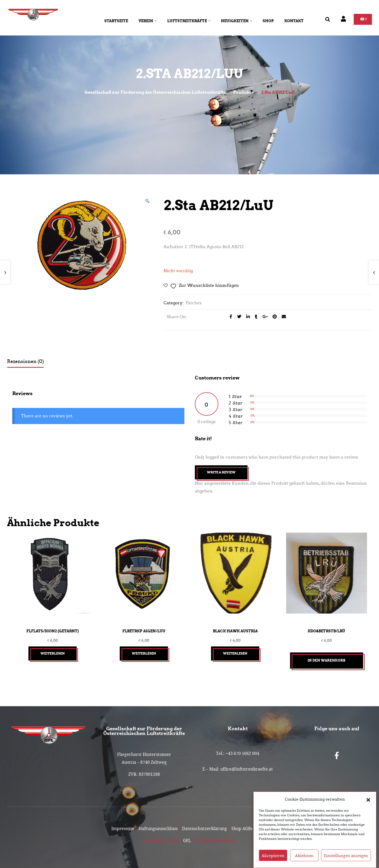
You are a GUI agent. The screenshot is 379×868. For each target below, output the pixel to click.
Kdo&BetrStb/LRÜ (326, 631)
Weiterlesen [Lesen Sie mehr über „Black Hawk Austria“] (235, 653)
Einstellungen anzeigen (346, 855)
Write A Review (221, 472)
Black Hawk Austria (235, 631)
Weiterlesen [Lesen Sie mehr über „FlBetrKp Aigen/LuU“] (144, 653)
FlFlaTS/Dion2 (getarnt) (53, 631)
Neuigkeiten (237, 21)
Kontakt (294, 21)
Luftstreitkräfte (189, 21)
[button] (368, 799)
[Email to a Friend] (282, 317)
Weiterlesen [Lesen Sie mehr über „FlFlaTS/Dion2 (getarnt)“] (53, 653)
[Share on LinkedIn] (247, 317)
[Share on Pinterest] (273, 317)
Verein (148, 21)
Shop (268, 21)
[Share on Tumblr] (255, 317)
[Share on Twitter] (238, 317)
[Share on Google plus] (264, 317)
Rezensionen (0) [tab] (25, 361)
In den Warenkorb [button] (326, 660)
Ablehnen (304, 855)
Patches (194, 303)
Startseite (116, 21)
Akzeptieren (273, 855)
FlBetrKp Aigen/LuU (144, 631)
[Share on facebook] (229, 317)
